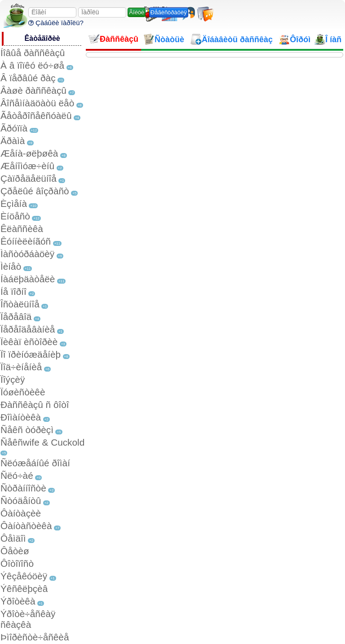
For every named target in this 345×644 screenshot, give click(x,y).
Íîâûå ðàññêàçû (33, 53)
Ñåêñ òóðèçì (27, 430)
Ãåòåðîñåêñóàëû (36, 116)
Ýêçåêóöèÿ (24, 576)
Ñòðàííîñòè (23, 488)
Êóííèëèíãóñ (26, 241)
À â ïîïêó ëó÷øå (32, 65)
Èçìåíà (14, 204)
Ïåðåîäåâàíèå (28, 329)
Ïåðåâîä (16, 317)
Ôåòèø (15, 551)
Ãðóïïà (14, 128)
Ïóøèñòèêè (23, 392)
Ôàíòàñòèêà (26, 526)
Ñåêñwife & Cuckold (42, 442)
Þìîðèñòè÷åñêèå (35, 637)
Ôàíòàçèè (21, 513)
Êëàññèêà (22, 229)
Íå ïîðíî (13, 291)
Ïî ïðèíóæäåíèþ (31, 354)
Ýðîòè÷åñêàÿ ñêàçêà (28, 619)
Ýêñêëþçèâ (24, 589)
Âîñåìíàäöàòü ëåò (37, 103)
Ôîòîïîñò (17, 563)
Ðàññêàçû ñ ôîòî (35, 405)
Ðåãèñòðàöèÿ (169, 12)
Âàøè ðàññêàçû (33, 90)
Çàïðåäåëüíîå (29, 178)
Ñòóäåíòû (21, 501)
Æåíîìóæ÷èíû (27, 166)
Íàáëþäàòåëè (28, 279)
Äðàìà (13, 141)
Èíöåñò (15, 216)
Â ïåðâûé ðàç (28, 78)
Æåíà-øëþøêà (29, 153)
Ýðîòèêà (18, 601)
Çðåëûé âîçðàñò (35, 191)
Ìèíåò (11, 266)
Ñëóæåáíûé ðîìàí (35, 463)
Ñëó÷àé (17, 475)
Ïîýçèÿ (13, 379)
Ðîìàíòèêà (21, 417)
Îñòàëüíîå (20, 304)
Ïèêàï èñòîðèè (29, 342)
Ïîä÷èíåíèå (21, 367)
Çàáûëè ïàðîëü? (56, 23)
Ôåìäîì (13, 538)
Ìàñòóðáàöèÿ (27, 254)
